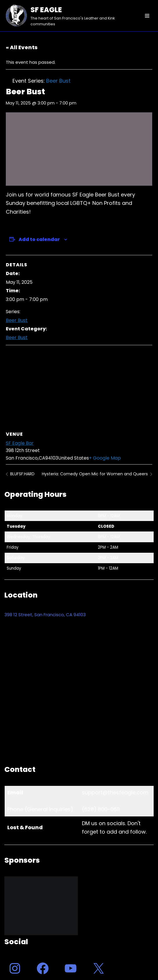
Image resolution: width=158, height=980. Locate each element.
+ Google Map (105, 458)
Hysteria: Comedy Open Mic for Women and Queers (95, 474)
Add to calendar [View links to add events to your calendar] (39, 239)
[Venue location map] (79, 387)
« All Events (22, 47)
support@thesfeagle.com (115, 792)
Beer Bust (17, 320)
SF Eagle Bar (20, 443)
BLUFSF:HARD (22, 474)
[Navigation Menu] (147, 16)
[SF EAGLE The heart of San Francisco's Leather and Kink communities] (68, 16)
